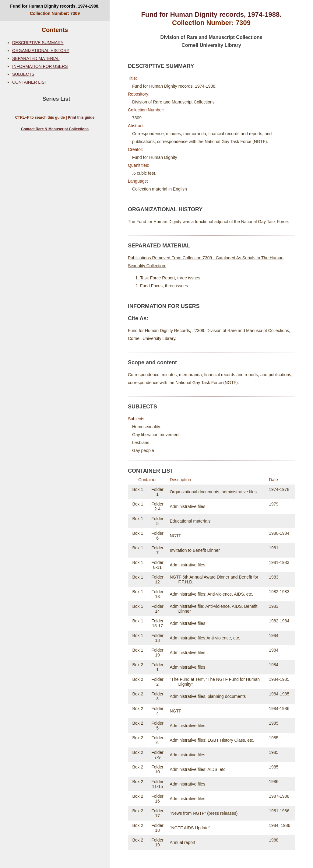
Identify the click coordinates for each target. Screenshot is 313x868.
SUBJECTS (23, 74)
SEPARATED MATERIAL (36, 58)
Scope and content (152, 362)
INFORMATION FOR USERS (40, 66)
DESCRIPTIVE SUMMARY (38, 43)
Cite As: (138, 318)
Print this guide (81, 117)
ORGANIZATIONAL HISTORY (41, 51)
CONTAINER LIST (30, 82)
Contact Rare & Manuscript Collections (55, 129)
